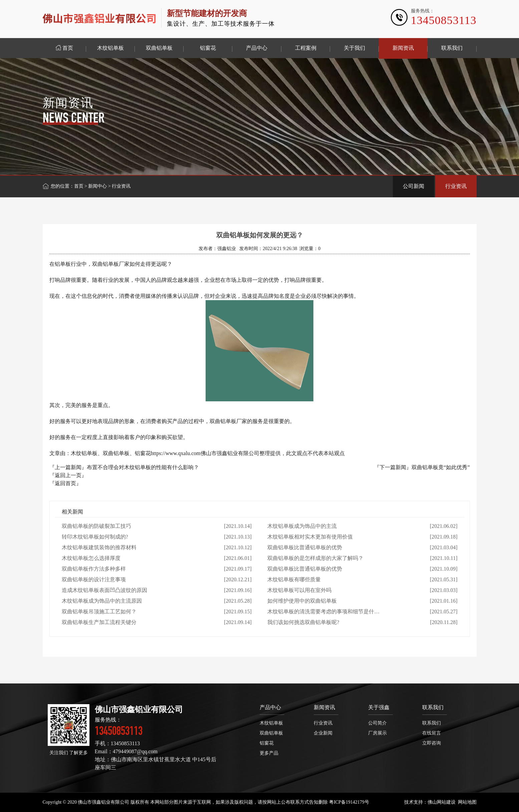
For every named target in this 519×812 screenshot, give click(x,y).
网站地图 (467, 802)
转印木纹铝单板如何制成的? (95, 537)
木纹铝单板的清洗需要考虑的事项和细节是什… (323, 612)
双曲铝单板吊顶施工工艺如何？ (99, 612)
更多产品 (269, 753)
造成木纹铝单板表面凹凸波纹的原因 (104, 590)
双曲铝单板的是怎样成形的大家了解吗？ (315, 558)
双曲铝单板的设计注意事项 (94, 579)
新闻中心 (97, 186)
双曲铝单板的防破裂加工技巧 (96, 526)
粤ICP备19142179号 (349, 802)
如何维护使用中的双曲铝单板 (302, 601)
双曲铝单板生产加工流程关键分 (99, 622)
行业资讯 (456, 186)
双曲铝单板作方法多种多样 (94, 569)
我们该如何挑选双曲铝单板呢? (303, 622)
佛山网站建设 (442, 802)
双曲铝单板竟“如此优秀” (441, 467)
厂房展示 (377, 733)
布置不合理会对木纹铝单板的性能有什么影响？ (143, 467)
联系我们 (433, 707)
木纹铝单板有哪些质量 (294, 579)
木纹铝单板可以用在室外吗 (299, 590)
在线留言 (432, 733)
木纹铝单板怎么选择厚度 (91, 558)
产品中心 (270, 707)
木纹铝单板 (271, 723)
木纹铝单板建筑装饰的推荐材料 (99, 547)
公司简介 (377, 723)
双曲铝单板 (271, 733)
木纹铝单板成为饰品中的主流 (302, 526)
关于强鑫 (379, 707)
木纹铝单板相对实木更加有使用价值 (310, 537)
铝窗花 (267, 743)
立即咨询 (432, 743)
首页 (79, 186)
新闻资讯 (324, 707)
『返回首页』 (65, 483)
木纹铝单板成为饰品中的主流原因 (102, 601)
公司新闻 (414, 186)
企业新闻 (323, 733)
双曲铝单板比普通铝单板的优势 (305, 547)
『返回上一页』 (68, 475)
